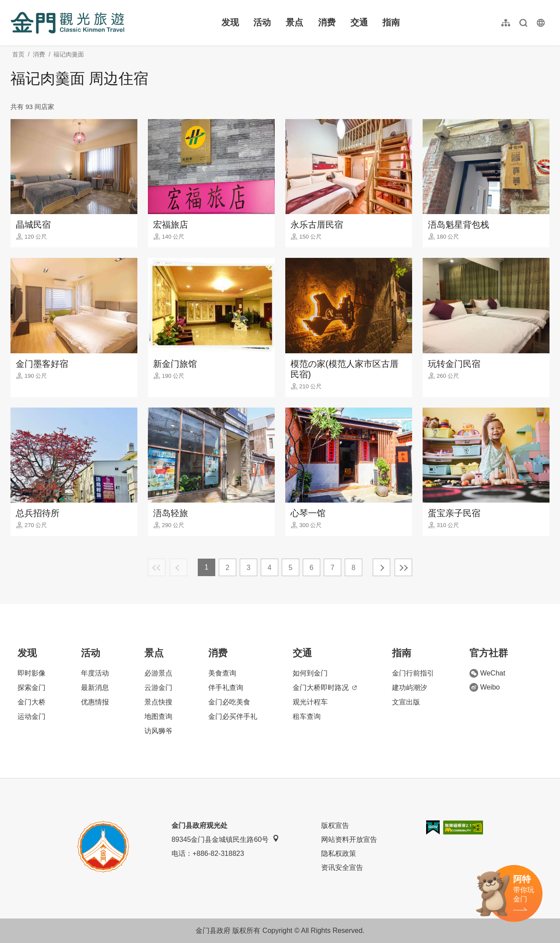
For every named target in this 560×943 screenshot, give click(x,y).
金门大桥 (31, 702)
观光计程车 (310, 702)
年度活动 (95, 673)
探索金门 (31, 688)
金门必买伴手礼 (233, 716)
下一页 (381, 567)
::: (13, 5)
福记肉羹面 (69, 54)
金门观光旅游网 (67, 23)
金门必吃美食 (229, 702)
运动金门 (31, 716)
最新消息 (95, 688)
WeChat (487, 673)
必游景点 (158, 673)
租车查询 (307, 716)
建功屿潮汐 (409, 688)
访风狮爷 (158, 731)
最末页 (403, 567)
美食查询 (222, 673)
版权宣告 (335, 825)
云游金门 (158, 688)
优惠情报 (95, 702)
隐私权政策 (339, 853)
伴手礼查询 (226, 688)
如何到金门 (310, 673)
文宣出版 (406, 702)
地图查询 (158, 716)
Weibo (485, 687)
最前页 (157, 567)
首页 (18, 54)
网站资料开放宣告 (349, 839)
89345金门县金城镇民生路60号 (225, 839)
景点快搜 (158, 702)
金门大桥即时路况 (325, 688)
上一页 (178, 567)
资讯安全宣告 (342, 867)
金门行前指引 (413, 673)
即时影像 (31, 673)
